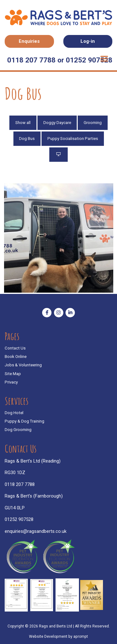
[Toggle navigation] (104, 59)
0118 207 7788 (20, 484)
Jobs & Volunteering (23, 365)
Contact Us (15, 348)
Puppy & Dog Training (24, 421)
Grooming (93, 123)
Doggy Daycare (57, 123)
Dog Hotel (14, 413)
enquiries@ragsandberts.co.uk (36, 531)
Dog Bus (27, 139)
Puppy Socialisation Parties (73, 139)
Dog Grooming (18, 430)
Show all (23, 123)
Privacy (11, 382)
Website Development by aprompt (58, 637)
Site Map (13, 374)
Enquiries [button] (29, 41)
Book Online (16, 357)
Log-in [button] (88, 41)
